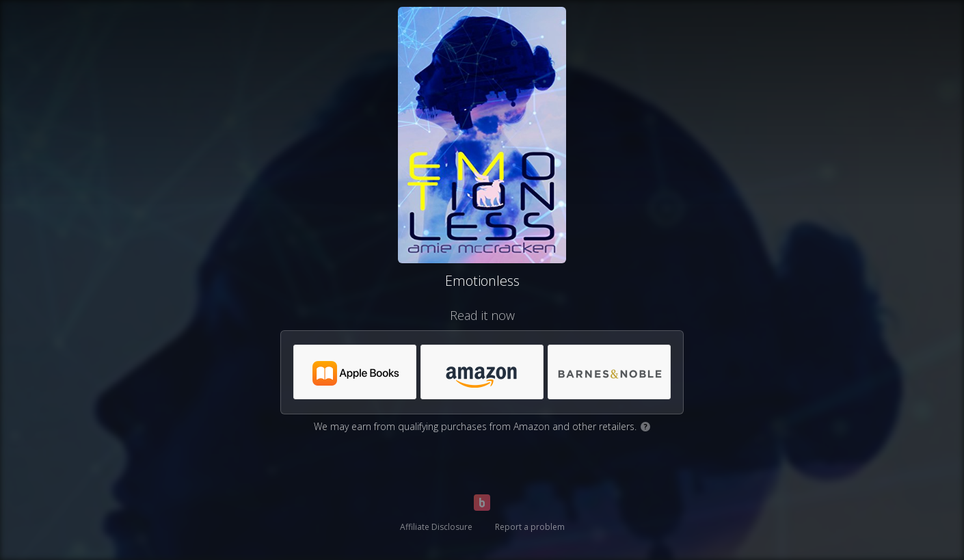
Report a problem (530, 527)
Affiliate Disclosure (436, 527)
